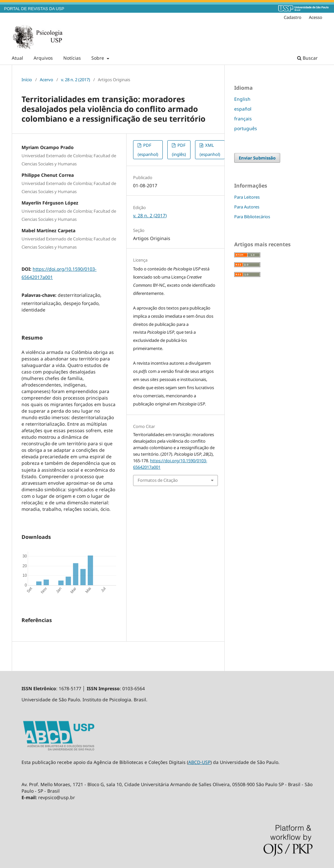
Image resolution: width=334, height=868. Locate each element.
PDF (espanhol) (148, 150)
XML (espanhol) (210, 150)
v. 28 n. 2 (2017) (76, 80)
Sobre (98, 58)
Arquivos (43, 58)
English (242, 99)
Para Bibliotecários (252, 217)
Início (27, 80)
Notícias (72, 58)
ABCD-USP (199, 762)
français (243, 119)
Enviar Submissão (257, 158)
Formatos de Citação (158, 480)
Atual (17, 58)
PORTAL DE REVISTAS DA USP (34, 9)
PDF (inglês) (179, 150)
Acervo (46, 80)
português (246, 128)
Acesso (316, 17)
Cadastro (293, 17)
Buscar (307, 58)
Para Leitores (247, 197)
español (243, 109)
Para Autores (247, 207)
